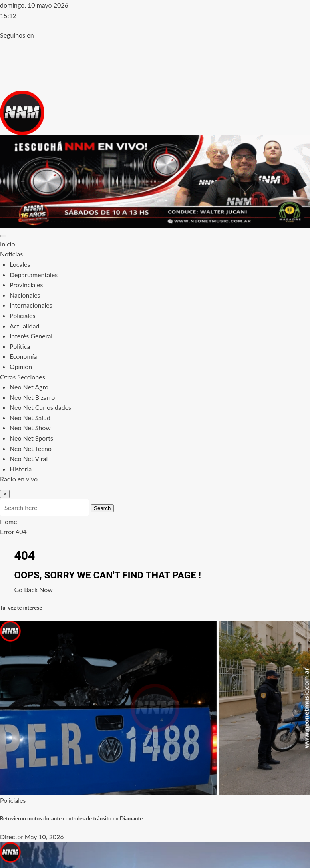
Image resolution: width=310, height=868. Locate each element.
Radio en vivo (19, 479)
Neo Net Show (30, 428)
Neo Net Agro (29, 387)
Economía (23, 356)
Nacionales (25, 295)
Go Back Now (34, 589)
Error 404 (13, 531)
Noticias (11, 254)
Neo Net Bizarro (32, 397)
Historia (21, 469)
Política (20, 346)
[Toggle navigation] (3, 236)
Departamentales (34, 275)
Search (102, 508)
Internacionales (31, 305)
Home (9, 521)
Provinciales (26, 285)
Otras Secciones (23, 377)
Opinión (21, 366)
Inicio (8, 244)
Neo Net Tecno (31, 448)
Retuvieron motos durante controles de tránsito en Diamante (71, 818)
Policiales (22, 315)
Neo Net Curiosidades (40, 407)
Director (12, 837)
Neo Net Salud (30, 418)
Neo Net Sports (31, 438)
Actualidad (24, 326)
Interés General (31, 336)
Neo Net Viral (29, 458)
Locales (20, 264)
